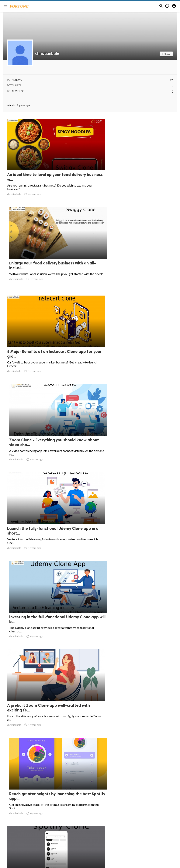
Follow (166, 54)
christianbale (47, 53)
